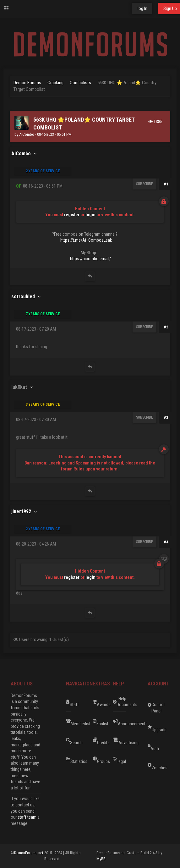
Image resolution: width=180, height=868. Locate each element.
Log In (142, 8)
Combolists (80, 83)
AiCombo (27, 134)
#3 (166, 418)
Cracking (55, 83)
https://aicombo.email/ (90, 259)
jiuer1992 (21, 511)
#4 (166, 542)
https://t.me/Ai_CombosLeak (86, 240)
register (72, 215)
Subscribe (145, 184)
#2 (166, 327)
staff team (27, 817)
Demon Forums (27, 83)
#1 (166, 184)
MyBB (101, 859)
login (90, 215)
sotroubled (23, 297)
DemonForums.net (29, 853)
